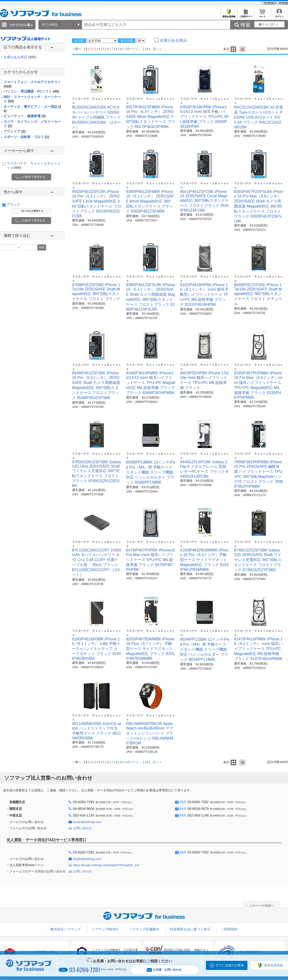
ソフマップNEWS (105, 929)
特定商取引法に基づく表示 (190, 929)
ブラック (13, 204)
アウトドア (15, 131)
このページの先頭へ (261, 905)
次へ (156, 49)
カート (262, 15)
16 (147, 49)
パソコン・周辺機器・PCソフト (31, 91)
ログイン (279, 15)
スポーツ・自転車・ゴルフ (26, 137)
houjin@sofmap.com (87, 822)
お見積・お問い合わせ (164, 970)
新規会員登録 (229, 15)
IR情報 (283, 3)
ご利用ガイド (246, 15)
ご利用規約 (269, 3)
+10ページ (131, 49)
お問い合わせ (83, 828)
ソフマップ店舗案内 (144, 929)
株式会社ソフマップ (66, 929)
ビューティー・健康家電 (25, 116)
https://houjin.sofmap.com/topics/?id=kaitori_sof (106, 865)
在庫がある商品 (20, 57)
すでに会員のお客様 (230, 965)
